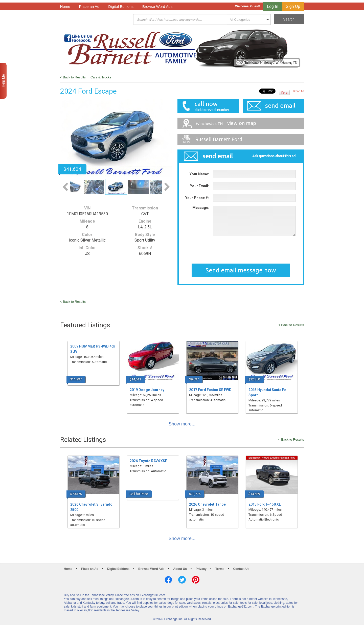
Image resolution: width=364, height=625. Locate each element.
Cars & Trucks (101, 77)
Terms (220, 569)
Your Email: (200, 186)
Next (167, 187)
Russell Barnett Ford (219, 139)
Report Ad (299, 91)
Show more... (182, 424)
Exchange (96, 20)
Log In (272, 6)
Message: (201, 208)
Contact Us (241, 569)
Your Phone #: (197, 198)
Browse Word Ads (157, 6)
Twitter (182, 580)
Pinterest (196, 580)
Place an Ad (89, 6)
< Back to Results (73, 77)
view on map (226, 123)
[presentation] (251, 250)
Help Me (3, 81)
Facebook (168, 580)
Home (65, 6)
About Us (180, 569)
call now (211, 106)
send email (280, 106)
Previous (65, 187)
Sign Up (293, 6)
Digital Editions (121, 6)
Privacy (201, 569)
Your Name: (199, 174)
